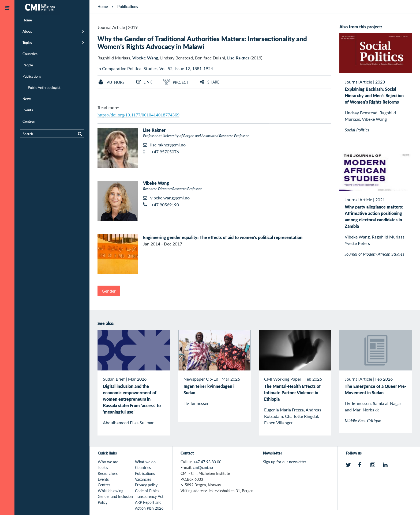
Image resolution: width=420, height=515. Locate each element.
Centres (29, 121)
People (28, 65)
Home (27, 20)
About (27, 31)
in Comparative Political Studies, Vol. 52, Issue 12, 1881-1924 (155, 68)
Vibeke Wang (145, 58)
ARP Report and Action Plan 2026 (149, 505)
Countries (30, 54)
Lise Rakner (238, 58)
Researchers (108, 473)
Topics (27, 42)
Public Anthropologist (44, 87)
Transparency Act (149, 496)
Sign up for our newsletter (285, 462)
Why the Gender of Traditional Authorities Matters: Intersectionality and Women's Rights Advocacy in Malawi (202, 42)
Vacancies (143, 479)
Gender (109, 291)
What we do (145, 462)
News (27, 99)
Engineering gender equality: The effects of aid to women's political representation (223, 237)
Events (28, 110)
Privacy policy (146, 485)
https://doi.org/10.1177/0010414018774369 (138, 115)
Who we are (108, 462)
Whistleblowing (110, 491)
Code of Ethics (147, 491)
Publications (32, 76)
